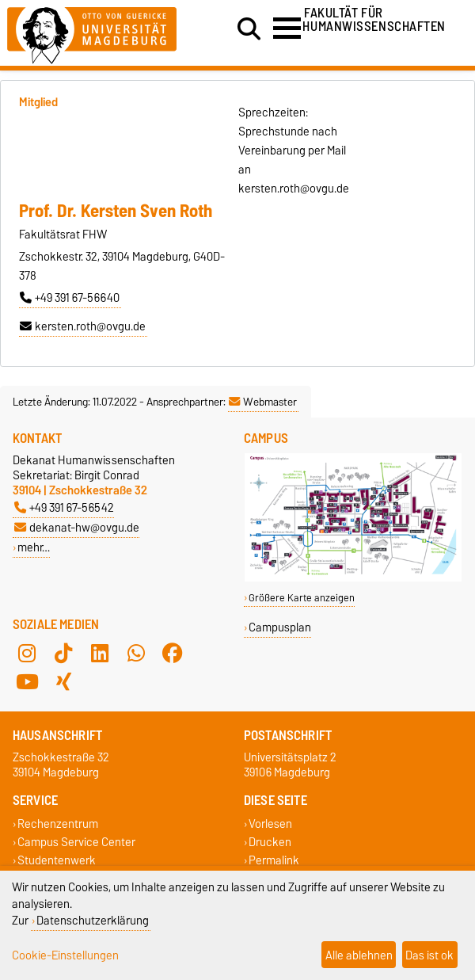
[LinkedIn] (100, 653)
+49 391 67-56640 (70, 298)
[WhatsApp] (136, 653)
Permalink (274, 861)
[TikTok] (63, 653)
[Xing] (63, 681)
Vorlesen (270, 824)
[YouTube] (27, 681)
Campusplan (280, 627)
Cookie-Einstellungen (65, 955)
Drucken (270, 842)
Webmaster (263, 402)
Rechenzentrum (58, 824)
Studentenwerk (57, 861)
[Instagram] (27, 653)
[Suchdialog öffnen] (249, 29)
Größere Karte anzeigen (302, 598)
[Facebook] (173, 653)
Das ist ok (429, 955)
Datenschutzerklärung (93, 920)
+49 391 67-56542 (64, 507)
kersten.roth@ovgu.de (83, 326)
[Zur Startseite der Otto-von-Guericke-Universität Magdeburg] (92, 33)
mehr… (34, 547)
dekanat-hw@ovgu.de (77, 527)
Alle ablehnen (359, 955)
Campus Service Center (76, 842)
